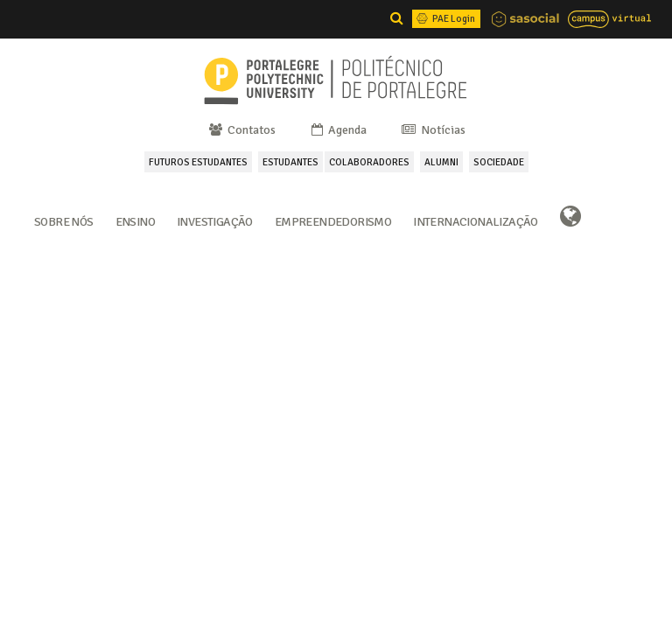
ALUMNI (441, 162)
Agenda (338, 130)
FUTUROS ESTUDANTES (198, 162)
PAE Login (444, 18)
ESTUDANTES (290, 162)
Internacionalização (476, 220)
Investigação (215, 220)
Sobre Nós (64, 220)
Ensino (135, 220)
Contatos (241, 130)
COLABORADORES (369, 162)
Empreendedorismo (333, 220)
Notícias (432, 130)
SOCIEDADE (499, 162)
